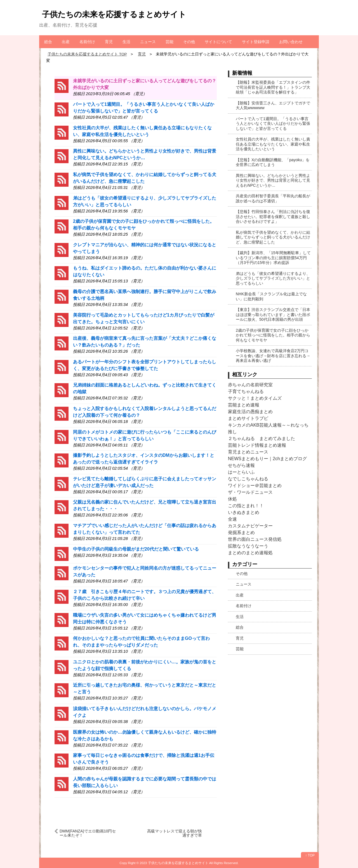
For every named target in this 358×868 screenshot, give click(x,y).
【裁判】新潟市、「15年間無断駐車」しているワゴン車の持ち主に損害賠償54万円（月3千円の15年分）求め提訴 (273, 258)
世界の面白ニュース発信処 (255, 539)
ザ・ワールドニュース (250, 492)
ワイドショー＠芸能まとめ (255, 486)
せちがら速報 (241, 465)
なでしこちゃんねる (248, 479)
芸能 (169, 42)
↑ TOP (310, 855)
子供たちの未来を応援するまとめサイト (114, 14)
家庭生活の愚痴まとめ (250, 412)
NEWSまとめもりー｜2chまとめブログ (267, 459)
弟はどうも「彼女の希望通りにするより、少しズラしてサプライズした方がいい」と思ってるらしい (273, 278)
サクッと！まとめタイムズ (255, 398)
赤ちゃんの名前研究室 (250, 385)
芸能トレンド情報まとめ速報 (257, 445)
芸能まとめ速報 (244, 405)
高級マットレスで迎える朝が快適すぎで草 (175, 833)
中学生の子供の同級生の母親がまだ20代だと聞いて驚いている (136, 549)
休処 (232, 499)
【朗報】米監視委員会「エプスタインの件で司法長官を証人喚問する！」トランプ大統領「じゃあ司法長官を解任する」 (273, 87)
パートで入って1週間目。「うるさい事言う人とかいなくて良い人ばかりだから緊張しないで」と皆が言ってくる (273, 124)
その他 (189, 42)
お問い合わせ (291, 42)
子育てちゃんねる (246, 391)
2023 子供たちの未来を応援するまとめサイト (174, 863)
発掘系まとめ (241, 533)
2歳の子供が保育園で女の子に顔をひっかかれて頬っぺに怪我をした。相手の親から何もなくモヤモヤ (273, 335)
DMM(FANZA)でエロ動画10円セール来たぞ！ (88, 833)
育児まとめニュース (248, 452)
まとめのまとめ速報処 (250, 553)
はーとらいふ (241, 472)
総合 (48, 42)
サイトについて (218, 42)
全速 (232, 519)
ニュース (148, 42)
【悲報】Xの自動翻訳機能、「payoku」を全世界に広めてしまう (273, 162)
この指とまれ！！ (246, 506)
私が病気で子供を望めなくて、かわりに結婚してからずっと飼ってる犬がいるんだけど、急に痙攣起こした (273, 237)
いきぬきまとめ (244, 512)
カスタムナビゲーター (250, 526)
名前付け (87, 42)
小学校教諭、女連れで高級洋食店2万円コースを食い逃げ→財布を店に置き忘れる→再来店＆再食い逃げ (273, 356)
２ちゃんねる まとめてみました (262, 438)
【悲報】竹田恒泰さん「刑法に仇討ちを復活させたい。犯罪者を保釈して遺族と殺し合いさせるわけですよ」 (273, 217)
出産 (66, 42)
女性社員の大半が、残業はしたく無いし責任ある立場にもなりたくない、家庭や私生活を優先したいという (273, 144)
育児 (109, 42)
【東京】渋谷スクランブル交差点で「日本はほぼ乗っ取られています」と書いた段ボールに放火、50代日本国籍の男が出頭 (273, 314)
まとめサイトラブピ (248, 418)
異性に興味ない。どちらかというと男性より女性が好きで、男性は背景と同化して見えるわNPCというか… (273, 180)
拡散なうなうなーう (248, 546)
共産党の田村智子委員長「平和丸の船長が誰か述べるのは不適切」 (273, 198)
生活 (126, 42)
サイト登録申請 (256, 42)
